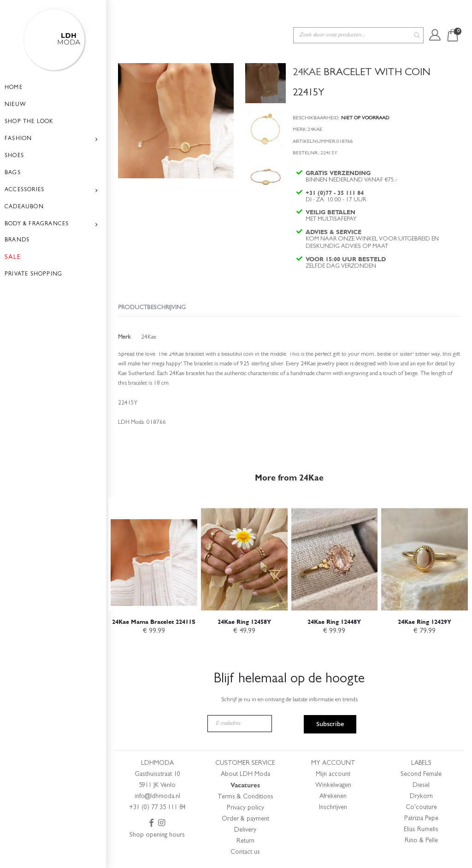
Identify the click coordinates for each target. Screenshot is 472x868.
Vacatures (245, 785)
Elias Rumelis (421, 830)
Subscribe (330, 724)
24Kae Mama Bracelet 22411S (154, 620)
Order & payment (245, 819)
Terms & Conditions (245, 797)
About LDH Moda (245, 774)
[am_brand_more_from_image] (154, 553)
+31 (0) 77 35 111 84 (157, 808)
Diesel (421, 786)
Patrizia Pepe (421, 819)
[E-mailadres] (240, 724)
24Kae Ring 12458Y (244, 620)
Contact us (245, 852)
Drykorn (421, 797)
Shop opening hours (157, 835)
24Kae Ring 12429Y (425, 620)
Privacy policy (245, 808)
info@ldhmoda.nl (157, 797)
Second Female (421, 774)
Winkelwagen (333, 786)
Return (245, 841)
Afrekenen (333, 797)
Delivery (245, 830)
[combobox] (358, 13)
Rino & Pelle (421, 841)
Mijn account (333, 774)
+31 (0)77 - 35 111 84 (336, 176)
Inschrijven (333, 808)
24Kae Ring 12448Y (334, 620)
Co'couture (421, 808)
